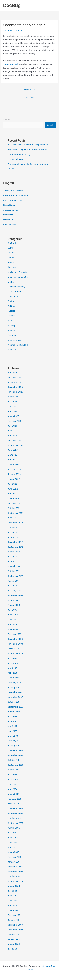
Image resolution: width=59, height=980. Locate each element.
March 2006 (13, 794)
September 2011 (15, 576)
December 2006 (15, 750)
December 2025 (15, 387)
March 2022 (13, 498)
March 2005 (13, 852)
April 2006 (12, 789)
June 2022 (13, 489)
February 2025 (14, 421)
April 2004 (12, 905)
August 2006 (14, 770)
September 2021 (15, 513)
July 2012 (12, 557)
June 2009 (13, 615)
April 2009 (12, 624)
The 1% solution (15, 159)
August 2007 (14, 712)
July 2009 (12, 610)
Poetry (11, 301)
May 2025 (12, 406)
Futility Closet (10, 224)
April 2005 (12, 847)
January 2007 (14, 745)
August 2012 (14, 552)
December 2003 (15, 925)
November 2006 (15, 755)
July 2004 (12, 891)
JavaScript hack (11, 64)
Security (11, 325)
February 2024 (14, 440)
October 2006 (14, 760)
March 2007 (13, 736)
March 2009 (13, 629)
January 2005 (14, 862)
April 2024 (12, 435)
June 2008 (13, 663)
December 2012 (15, 542)
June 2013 (13, 537)
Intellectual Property (17, 272)
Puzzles (11, 311)
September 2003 (15, 939)
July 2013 (12, 532)
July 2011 (12, 586)
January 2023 (14, 474)
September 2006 (15, 765)
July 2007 (12, 716)
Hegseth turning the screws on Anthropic (27, 149)
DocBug (12, 5)
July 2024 (12, 426)
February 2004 (14, 915)
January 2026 (14, 382)
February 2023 (14, 469)
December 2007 (15, 692)
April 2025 (12, 411)
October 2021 (14, 508)
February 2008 (14, 683)
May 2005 (12, 842)
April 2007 (12, 731)
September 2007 (15, 707)
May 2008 (12, 668)
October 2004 (14, 876)
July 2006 (12, 775)
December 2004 (15, 867)
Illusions (12, 267)
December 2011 (15, 566)
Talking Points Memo (13, 190)
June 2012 (13, 561)
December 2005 (15, 808)
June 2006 (13, 779)
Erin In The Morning (13, 200)
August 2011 (14, 581)
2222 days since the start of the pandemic (28, 145)
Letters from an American (15, 195)
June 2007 (13, 721)
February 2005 (14, 857)
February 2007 (14, 741)
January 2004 (14, 920)
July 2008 (12, 658)
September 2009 (15, 600)
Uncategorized (14, 340)
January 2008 (14, 687)
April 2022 (12, 494)
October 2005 (14, 818)
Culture (11, 248)
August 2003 (14, 944)
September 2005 (15, 823)
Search (7, 119)
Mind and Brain (15, 291)
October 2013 (14, 527)
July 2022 (12, 484)
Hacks (11, 262)
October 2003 (14, 935)
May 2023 (12, 455)
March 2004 (13, 910)
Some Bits (8, 215)
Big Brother (13, 243)
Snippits (11, 330)
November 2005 (15, 813)
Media (11, 282)
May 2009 (12, 620)
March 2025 (13, 416)
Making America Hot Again (20, 154)
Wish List (12, 350)
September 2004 (15, 881)
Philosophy (13, 296)
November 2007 (15, 697)
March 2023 (13, 465)
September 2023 (15, 445)
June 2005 (13, 838)
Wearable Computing (18, 345)
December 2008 (15, 639)
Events (11, 253)
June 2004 (13, 896)
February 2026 (14, 377)
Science (11, 316)
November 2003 (15, 930)
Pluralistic (8, 220)
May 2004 (12, 901)
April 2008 (12, 673)
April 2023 (12, 460)
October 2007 (14, 702)
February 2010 (14, 590)
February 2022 (14, 503)
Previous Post (30, 89)
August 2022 (14, 479)
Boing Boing (9, 205)
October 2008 (14, 649)
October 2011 (14, 571)
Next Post (30, 97)
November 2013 (15, 523)
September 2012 (15, 547)
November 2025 (15, 392)
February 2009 (14, 634)
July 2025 (12, 402)
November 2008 (15, 644)
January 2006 (14, 804)
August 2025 (14, 397)
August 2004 (14, 886)
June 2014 (13, 518)
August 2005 (14, 828)
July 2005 (12, 833)
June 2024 (13, 431)
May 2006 (12, 784)
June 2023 (13, 450)
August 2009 (14, 605)
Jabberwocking (11, 210)
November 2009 (15, 595)
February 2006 (14, 799)
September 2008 (15, 653)
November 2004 (15, 871)
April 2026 (12, 372)
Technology (13, 335)
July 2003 (12, 949)
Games (11, 258)
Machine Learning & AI (18, 277)
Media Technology (16, 287)
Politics (11, 306)
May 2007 (12, 726)
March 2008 (13, 678)
